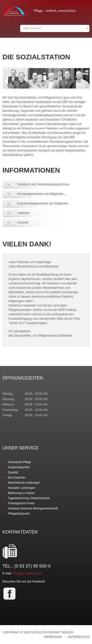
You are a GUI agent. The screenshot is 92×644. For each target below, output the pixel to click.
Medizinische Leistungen (24, 483)
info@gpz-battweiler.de (27, 573)
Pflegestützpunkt (19, 514)
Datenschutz (79, 637)
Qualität (13, 472)
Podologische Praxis (21, 503)
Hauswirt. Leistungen (22, 488)
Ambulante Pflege (20, 462)
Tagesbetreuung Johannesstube (29, 498)
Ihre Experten (17, 478)
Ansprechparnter (19, 467)
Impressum (53, 637)
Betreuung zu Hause (21, 493)
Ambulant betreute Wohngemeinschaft (33, 508)
